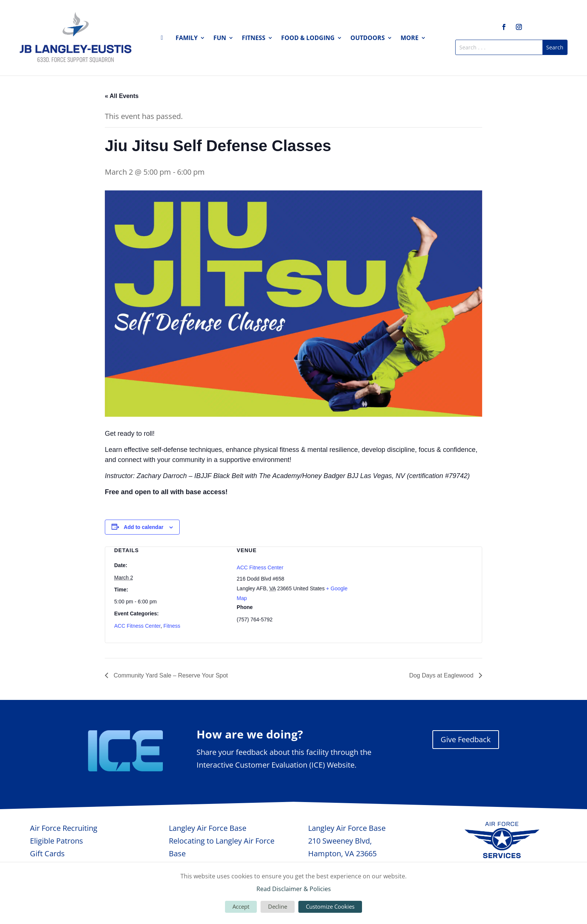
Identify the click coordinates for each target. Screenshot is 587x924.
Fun (220, 39)
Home (164, 39)
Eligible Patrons (57, 841)
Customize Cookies (330, 906)
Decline (278, 906)
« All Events (122, 96)
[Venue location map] (416, 586)
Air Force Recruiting (64, 828)
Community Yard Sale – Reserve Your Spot (170, 675)
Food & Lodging (308, 39)
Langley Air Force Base (208, 828)
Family (187, 39)
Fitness (254, 39)
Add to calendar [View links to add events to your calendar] (144, 527)
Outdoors (368, 39)
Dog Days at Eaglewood (442, 675)
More (410, 39)
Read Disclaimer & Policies (294, 889)
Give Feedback (466, 739)
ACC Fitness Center (137, 626)
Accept (241, 906)
